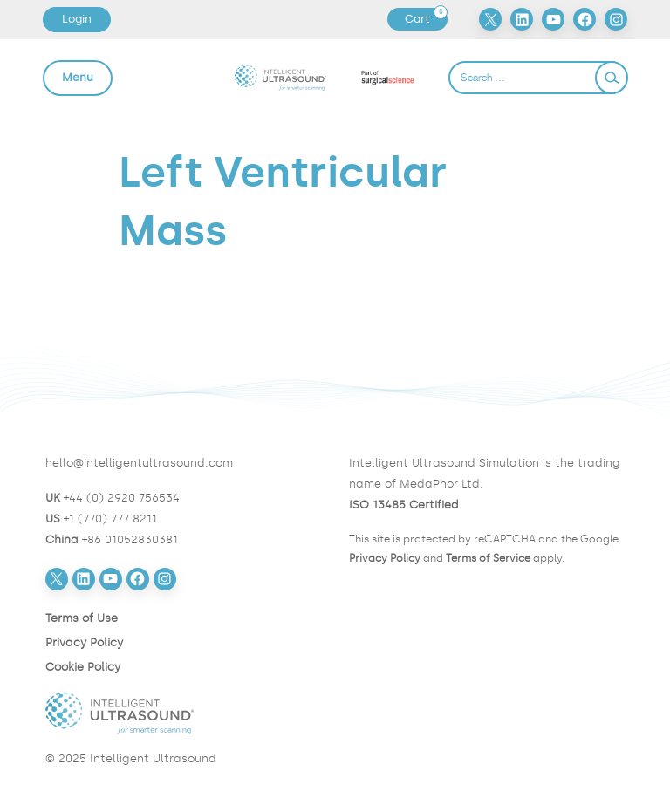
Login (77, 19)
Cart (426, 19)
